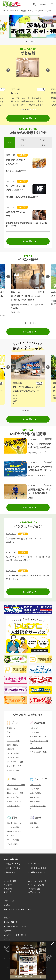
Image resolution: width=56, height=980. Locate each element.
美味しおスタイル (38, 872)
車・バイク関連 (13, 840)
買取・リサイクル (37, 802)
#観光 (17, 401)
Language (44, 4)
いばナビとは (34, 889)
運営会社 (7, 918)
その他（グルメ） (14, 770)
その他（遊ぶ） (13, 806)
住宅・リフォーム (14, 831)
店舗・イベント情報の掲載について (18, 909)
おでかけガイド (37, 863)
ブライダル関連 (13, 827)
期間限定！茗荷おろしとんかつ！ (16, 162)
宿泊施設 (34, 823)
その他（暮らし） (14, 844)
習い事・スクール (14, 823)
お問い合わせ (34, 892)
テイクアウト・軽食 (15, 762)
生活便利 (11, 836)
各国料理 (11, 749)
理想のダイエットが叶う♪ (16, 214)
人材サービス (9, 901)
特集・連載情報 (11, 859)
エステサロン (35, 732)
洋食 (9, 732)
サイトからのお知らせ (38, 885)
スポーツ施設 (12, 789)
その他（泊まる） (37, 827)
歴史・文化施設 (13, 797)
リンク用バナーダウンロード (15, 935)
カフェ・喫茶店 (13, 753)
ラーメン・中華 (13, 741)
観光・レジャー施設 (15, 793)
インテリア (35, 789)
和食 (9, 737)
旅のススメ (11, 872)
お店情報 (8, 885)
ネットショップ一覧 (37, 881)
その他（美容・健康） (39, 752)
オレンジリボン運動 (39, 868)
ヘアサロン (35, 728)
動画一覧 (8, 892)
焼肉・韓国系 (12, 745)
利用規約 (7, 931)
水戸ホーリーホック (14, 868)
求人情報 (8, 889)
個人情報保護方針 (11, 922)
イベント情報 (10, 881)
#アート (18, 404)
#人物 (17, 395)
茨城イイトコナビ (13, 864)
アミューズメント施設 (16, 785)
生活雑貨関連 (35, 797)
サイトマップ (9, 939)
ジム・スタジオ (36, 748)
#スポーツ (19, 398)
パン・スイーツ (13, 758)
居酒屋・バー (12, 728)
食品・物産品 (35, 793)
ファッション (35, 785)
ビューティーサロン (38, 737)
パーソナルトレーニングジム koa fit (16, 188)
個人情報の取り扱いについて (15, 926)
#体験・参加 (17, 312)
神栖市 (41, 383)
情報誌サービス (10, 905)
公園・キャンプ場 (14, 802)
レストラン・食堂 (14, 766)
